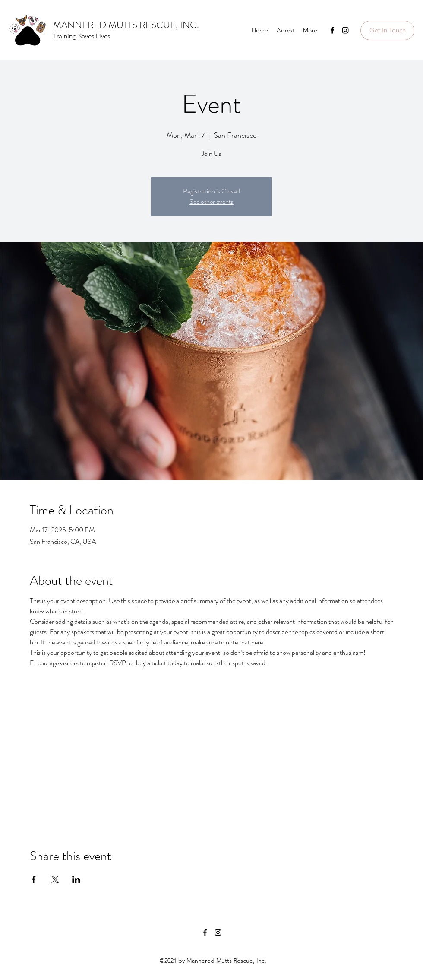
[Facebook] (332, 30)
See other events (211, 201)
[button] (387, 30)
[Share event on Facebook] (34, 879)
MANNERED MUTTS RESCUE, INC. (126, 25)
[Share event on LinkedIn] (76, 879)
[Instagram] (345, 30)
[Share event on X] (55, 879)
